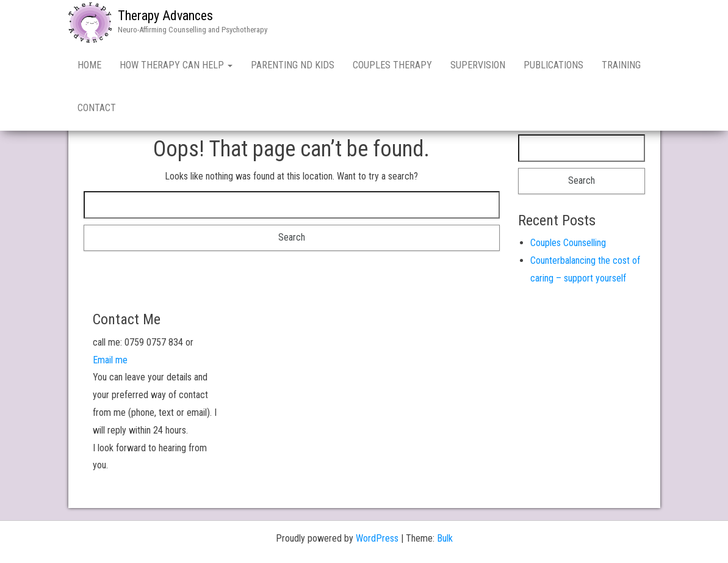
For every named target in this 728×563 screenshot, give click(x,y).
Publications (553, 65)
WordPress (377, 538)
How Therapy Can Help (176, 65)
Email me (110, 360)
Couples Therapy (392, 65)
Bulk (445, 538)
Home (89, 65)
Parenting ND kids (293, 65)
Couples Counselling (568, 243)
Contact (97, 108)
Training (621, 65)
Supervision (478, 65)
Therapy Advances (165, 16)
